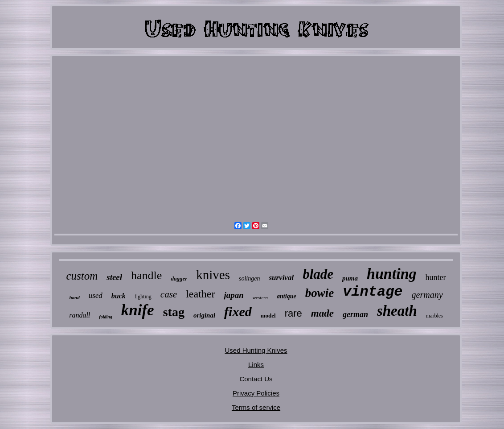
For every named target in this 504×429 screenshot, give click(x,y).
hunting (392, 274)
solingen (249, 278)
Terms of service (256, 407)
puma (350, 278)
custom (82, 276)
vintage (373, 292)
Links (256, 365)
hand (74, 297)
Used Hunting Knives (256, 350)
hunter (436, 277)
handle (146, 275)
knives (213, 275)
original (204, 315)
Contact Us (256, 379)
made (322, 313)
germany (427, 295)
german (355, 314)
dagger (179, 278)
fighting (143, 297)
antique (287, 296)
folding (105, 317)
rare (293, 313)
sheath (397, 311)
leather (200, 294)
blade (318, 274)
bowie (320, 293)
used (96, 295)
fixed (238, 311)
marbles (434, 316)
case (169, 294)
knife (138, 310)
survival (281, 278)
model (268, 316)
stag (174, 312)
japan (234, 295)
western (260, 297)
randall (80, 315)
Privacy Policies (256, 393)
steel (114, 277)
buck (119, 296)
